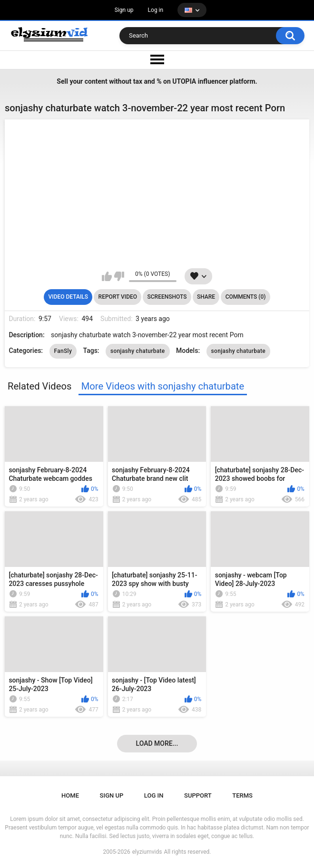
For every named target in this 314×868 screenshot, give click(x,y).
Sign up (124, 10)
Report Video (118, 297)
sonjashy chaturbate (138, 351)
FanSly (63, 351)
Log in (156, 10)
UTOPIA (184, 81)
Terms (242, 795)
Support (198, 795)
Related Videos (39, 386)
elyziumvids (147, 852)
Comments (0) (246, 297)
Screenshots (167, 297)
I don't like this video (119, 276)
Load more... (157, 743)
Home (70, 795)
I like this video (107, 276)
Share (206, 297)
